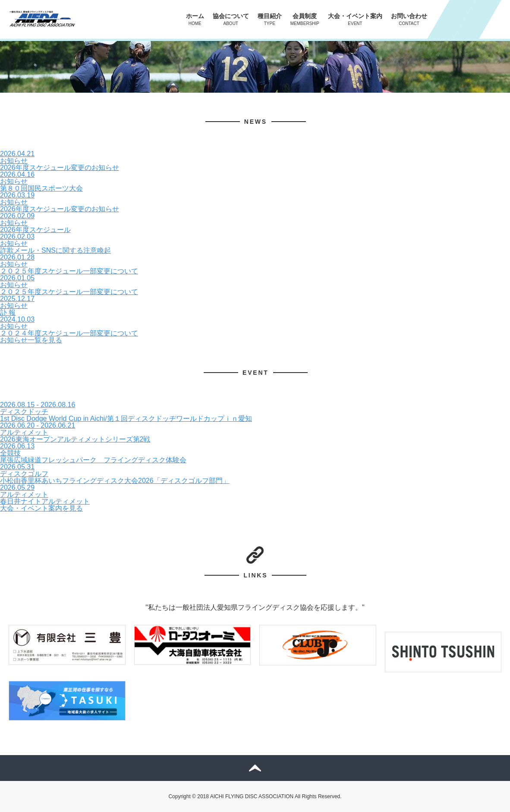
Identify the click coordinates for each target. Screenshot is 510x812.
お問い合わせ (409, 19)
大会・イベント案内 (355, 19)
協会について (231, 19)
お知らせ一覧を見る (31, 340)
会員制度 (305, 19)
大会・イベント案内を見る (41, 508)
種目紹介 (270, 19)
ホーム (195, 19)
